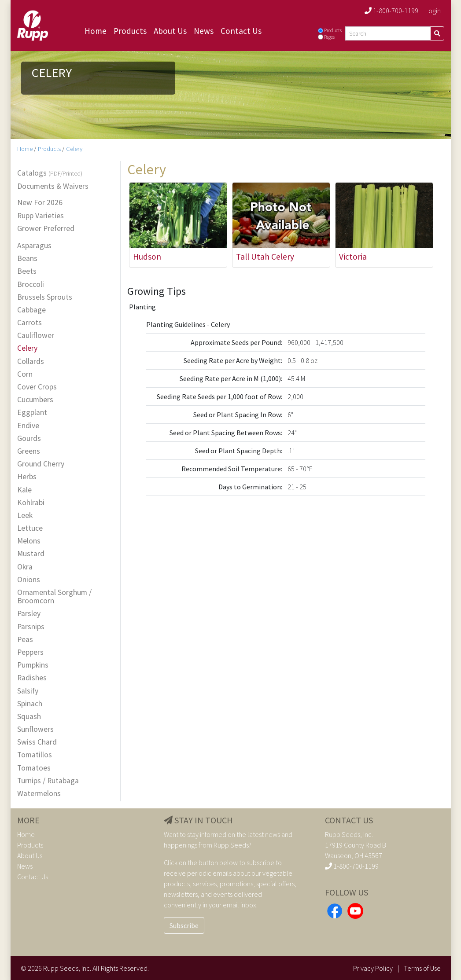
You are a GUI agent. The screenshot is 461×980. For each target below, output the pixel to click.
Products (130, 31)
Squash (29, 717)
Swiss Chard (37, 742)
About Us (170, 31)
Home (96, 31)
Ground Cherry (41, 464)
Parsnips (31, 627)
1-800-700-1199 (391, 11)
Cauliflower (36, 336)
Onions (29, 580)
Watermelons (39, 794)
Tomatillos (35, 755)
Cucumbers (35, 400)
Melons (29, 541)
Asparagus (34, 246)
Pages (329, 37)
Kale (24, 490)
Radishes (32, 678)
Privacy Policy (373, 968)
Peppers (30, 652)
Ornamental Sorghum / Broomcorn (54, 597)
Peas (25, 640)
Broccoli (31, 284)
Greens (29, 451)
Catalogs (50, 173)
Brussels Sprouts (45, 297)
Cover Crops (37, 387)
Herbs (27, 477)
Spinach (30, 704)
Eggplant (32, 413)
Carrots (30, 323)
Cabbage (31, 310)
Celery (74, 149)
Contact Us (241, 31)
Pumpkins (33, 665)
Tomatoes (34, 768)
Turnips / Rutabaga (48, 781)
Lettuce (30, 528)
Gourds (29, 439)
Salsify (28, 691)
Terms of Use (422, 968)
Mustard (31, 554)
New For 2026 (40, 203)
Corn (25, 374)
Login (433, 11)
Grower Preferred (46, 229)
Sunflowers (35, 729)
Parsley (29, 614)
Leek (25, 516)
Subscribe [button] (184, 925)
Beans (27, 259)
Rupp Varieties (41, 216)
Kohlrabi (31, 503)
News (204, 31)
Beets (27, 271)
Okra (25, 567)
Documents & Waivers (53, 186)
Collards (31, 362)
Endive (28, 426)
